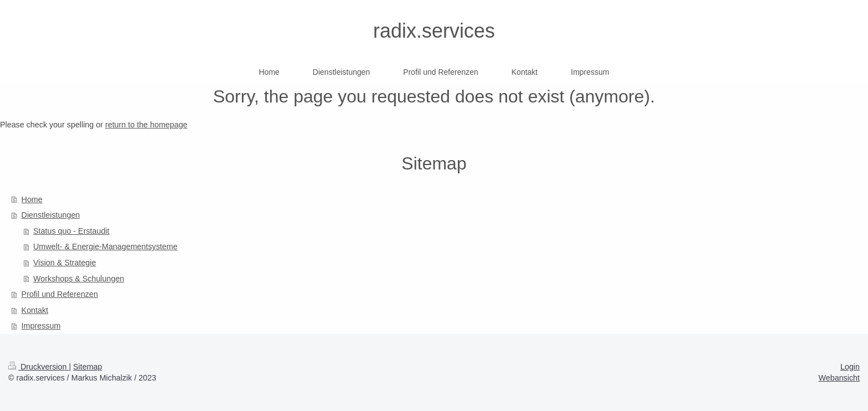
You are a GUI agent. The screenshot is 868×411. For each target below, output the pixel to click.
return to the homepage (146, 125)
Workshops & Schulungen (79, 279)
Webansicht (839, 378)
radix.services (434, 31)
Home (32, 199)
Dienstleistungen (51, 215)
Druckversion (38, 367)
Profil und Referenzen (60, 294)
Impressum (41, 326)
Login (850, 367)
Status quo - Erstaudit (71, 231)
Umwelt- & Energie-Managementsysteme (105, 246)
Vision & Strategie (64, 263)
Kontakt (35, 310)
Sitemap (87, 367)
